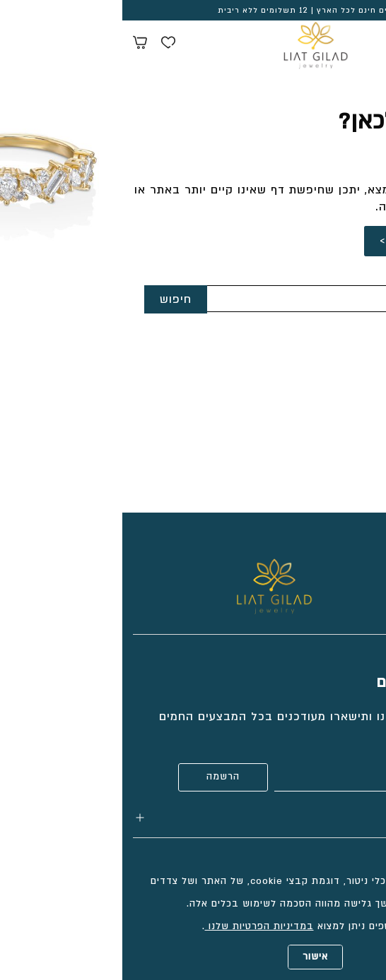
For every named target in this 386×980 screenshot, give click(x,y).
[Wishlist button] (46, 44)
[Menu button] (365, 42)
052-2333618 (338, 381)
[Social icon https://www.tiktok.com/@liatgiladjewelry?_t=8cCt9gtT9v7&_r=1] (368, 566)
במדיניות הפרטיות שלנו (137, 926)
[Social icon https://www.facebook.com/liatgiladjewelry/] (340, 566)
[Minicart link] (18, 44)
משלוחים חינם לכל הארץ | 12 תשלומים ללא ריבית (193, 11)
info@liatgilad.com (319, 405)
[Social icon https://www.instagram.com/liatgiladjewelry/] (312, 566)
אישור (193, 957)
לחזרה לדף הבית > (309, 241)
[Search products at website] (340, 44)
